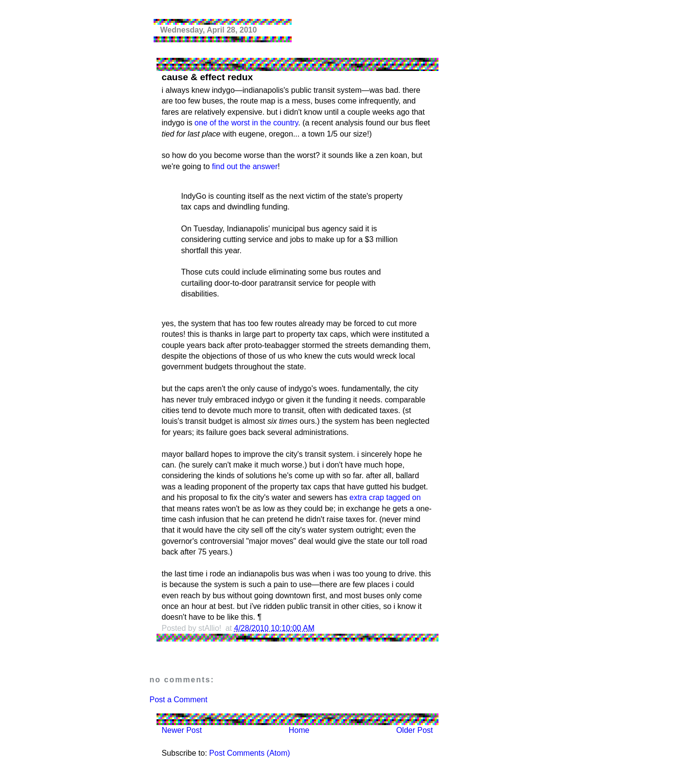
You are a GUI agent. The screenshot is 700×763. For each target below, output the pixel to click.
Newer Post (182, 730)
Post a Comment (179, 700)
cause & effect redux (208, 77)
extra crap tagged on (385, 497)
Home (299, 730)
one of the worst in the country (246, 123)
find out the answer (245, 166)
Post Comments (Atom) (249, 753)
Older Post (415, 730)
